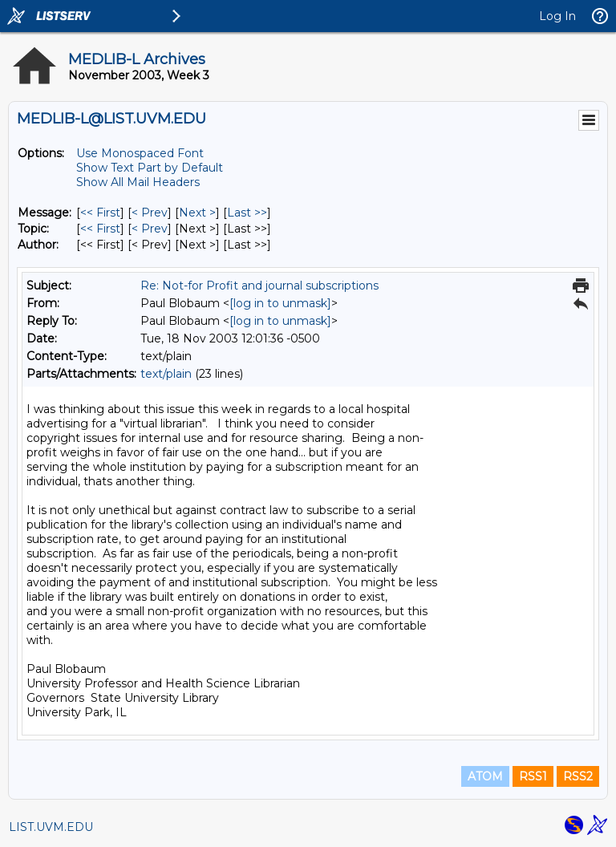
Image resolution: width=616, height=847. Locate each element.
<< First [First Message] (100, 213)
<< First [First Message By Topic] (100, 229)
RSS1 (533, 776)
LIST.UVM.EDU (51, 827)
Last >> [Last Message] (247, 213)
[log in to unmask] (280, 303)
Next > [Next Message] (197, 213)
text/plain (166, 374)
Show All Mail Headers (138, 182)
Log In (557, 16)
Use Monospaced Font (140, 153)
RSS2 (578, 776)
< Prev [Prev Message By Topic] (150, 229)
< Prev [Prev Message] (150, 213)
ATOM (485, 776)
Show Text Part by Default (150, 168)
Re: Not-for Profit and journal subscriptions (259, 286)
